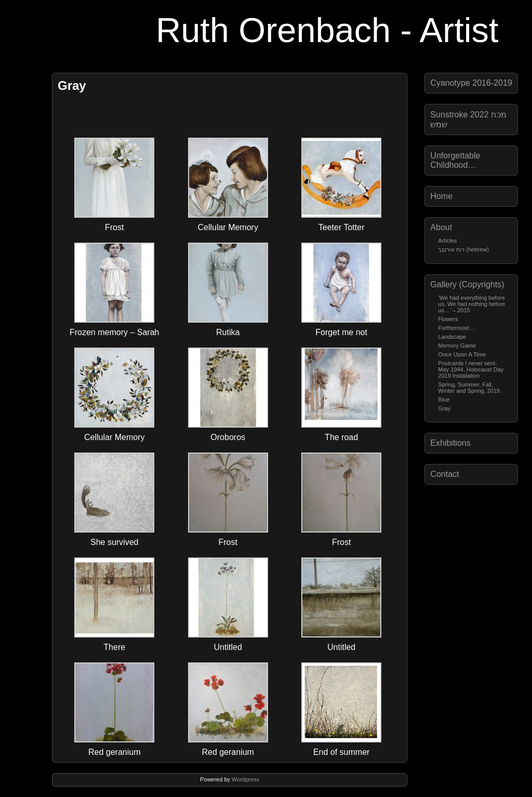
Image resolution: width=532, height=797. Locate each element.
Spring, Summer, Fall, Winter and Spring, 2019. (470, 388)
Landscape (452, 337)
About (441, 227)
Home (441, 196)
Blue (444, 400)
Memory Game (457, 346)
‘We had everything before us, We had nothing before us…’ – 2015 (471, 304)
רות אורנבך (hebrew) (463, 249)
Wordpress (245, 779)
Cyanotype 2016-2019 (471, 83)
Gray (444, 408)
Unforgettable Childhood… (455, 160)
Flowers (448, 319)
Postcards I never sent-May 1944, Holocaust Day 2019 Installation (471, 369)
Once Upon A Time (462, 354)
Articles (447, 241)
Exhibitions (450, 443)
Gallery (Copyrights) (467, 284)
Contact (444, 474)
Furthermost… (456, 328)
